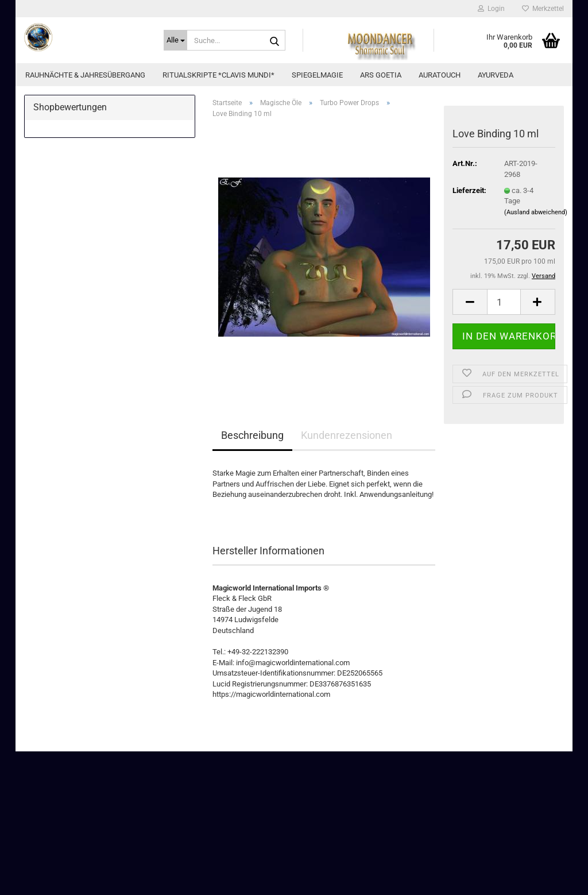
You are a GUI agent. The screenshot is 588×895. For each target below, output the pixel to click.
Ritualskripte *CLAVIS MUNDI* (218, 75)
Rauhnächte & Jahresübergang (85, 75)
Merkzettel (543, 9)
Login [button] (491, 9)
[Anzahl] (504, 302)
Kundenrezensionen (347, 435)
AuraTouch (440, 75)
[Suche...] (175, 40)
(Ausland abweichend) (536, 212)
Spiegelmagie (317, 75)
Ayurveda (496, 75)
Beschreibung (252, 435)
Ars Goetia (381, 75)
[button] (470, 302)
